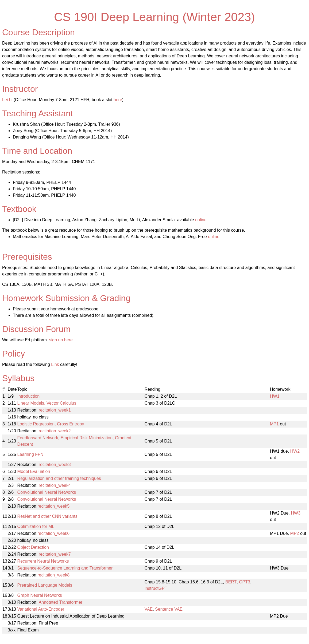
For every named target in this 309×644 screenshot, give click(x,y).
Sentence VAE (169, 609)
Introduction (29, 396)
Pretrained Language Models (45, 585)
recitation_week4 (55, 485)
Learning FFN (30, 454)
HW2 (295, 451)
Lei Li (7, 100)
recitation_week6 (53, 533)
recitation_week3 (55, 465)
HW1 (275, 396)
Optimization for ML (36, 526)
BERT (231, 582)
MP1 (274, 424)
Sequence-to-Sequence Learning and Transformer (65, 568)
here (118, 100)
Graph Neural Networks (40, 595)
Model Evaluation (34, 471)
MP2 (295, 533)
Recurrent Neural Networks (43, 561)
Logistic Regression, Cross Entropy (51, 424)
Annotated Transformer (61, 602)
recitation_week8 (53, 575)
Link (55, 364)
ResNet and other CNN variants (47, 516)
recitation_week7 (55, 554)
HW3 (296, 513)
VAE (148, 609)
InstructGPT (156, 588)
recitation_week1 (55, 410)
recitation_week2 (55, 431)
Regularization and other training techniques (59, 478)
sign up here (61, 340)
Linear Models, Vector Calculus (47, 403)
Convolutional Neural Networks (47, 492)
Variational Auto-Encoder (41, 609)
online (201, 220)
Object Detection (33, 547)
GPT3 (245, 582)
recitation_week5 (53, 506)
